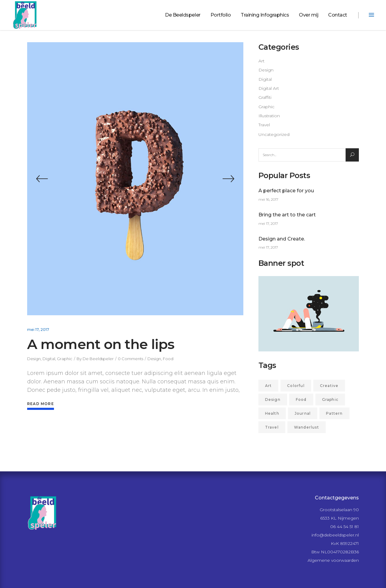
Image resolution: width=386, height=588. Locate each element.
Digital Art (269, 88)
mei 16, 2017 (268, 199)
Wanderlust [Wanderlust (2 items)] (307, 427)
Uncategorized (274, 134)
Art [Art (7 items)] (269, 386)
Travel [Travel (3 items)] (272, 427)
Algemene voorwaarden (333, 560)
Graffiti (265, 97)
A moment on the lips (101, 344)
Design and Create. (282, 239)
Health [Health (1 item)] (272, 413)
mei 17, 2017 (38, 330)
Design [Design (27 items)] (273, 399)
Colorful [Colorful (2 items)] (296, 386)
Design (34, 359)
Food (168, 359)
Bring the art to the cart (287, 215)
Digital (49, 359)
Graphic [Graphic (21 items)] (330, 399)
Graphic (65, 359)
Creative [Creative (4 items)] (329, 386)
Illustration (269, 116)
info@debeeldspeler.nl (335, 535)
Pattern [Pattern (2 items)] (334, 413)
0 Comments (131, 359)
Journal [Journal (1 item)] (303, 413)
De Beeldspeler (98, 359)
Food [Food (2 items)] (301, 399)
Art (261, 61)
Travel (264, 125)
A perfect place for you (286, 191)
